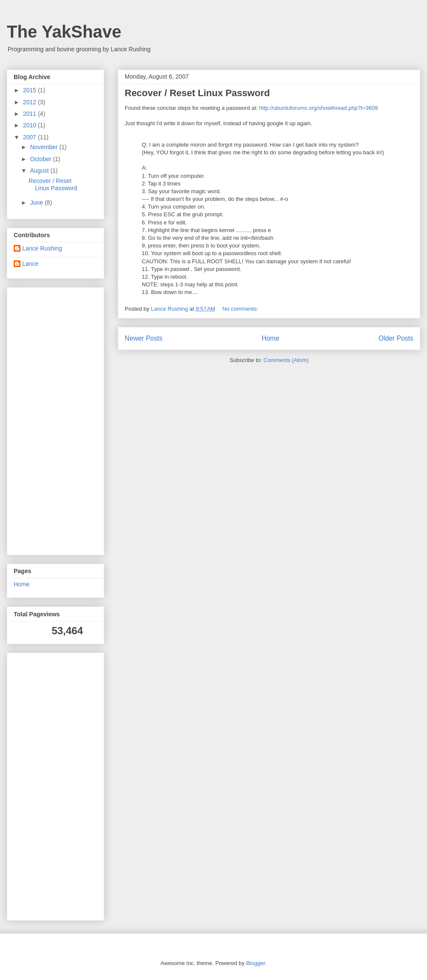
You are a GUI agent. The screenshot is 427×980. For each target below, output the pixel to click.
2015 (31, 90)
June (37, 203)
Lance (30, 264)
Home (271, 338)
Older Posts (396, 338)
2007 (31, 137)
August (40, 171)
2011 (31, 114)
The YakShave (64, 32)
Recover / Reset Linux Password (197, 93)
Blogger (255, 963)
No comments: (241, 309)
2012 (31, 102)
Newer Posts (143, 338)
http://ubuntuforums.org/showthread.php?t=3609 (319, 108)
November (44, 147)
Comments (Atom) (286, 360)
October (41, 159)
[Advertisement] (39, 419)
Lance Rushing (42, 248)
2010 (31, 125)
